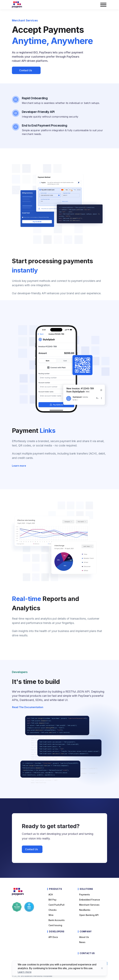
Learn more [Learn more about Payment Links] (19, 466)
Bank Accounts (57, 920)
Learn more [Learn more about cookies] (25, 972)
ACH (51, 895)
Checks (53, 910)
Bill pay (52, 900)
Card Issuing (55, 925)
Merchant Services (89, 905)
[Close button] (102, 968)
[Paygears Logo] (17, 5)
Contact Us (26, 70)
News (82, 942)
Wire (51, 915)
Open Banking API (89, 915)
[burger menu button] (103, 5)
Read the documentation (28, 707)
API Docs (53, 937)
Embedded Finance (90, 900)
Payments (85, 895)
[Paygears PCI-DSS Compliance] (17, 907)
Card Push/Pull (56, 905)
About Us (84, 937)
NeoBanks (85, 910)
